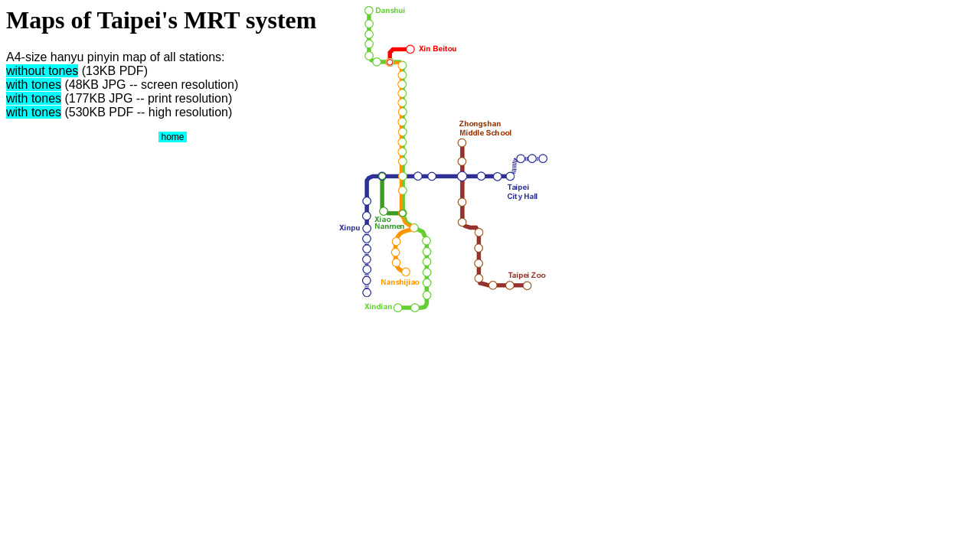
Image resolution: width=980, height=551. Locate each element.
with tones (34, 85)
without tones (42, 71)
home (173, 137)
